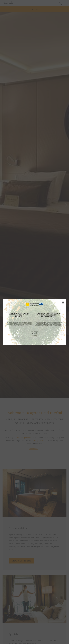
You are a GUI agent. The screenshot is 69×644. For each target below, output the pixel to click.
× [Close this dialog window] (63, 301)
